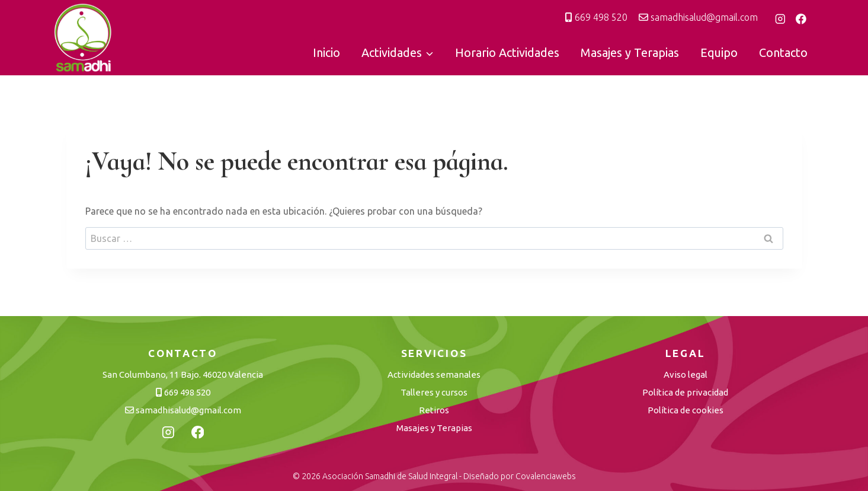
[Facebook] (801, 19)
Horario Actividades (507, 52)
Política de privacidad (685, 392)
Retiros (434, 410)
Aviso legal (686, 374)
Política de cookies (686, 410)
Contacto (783, 52)
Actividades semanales (434, 374)
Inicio (326, 52)
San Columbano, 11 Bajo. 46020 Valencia (183, 374)
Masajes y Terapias (630, 52)
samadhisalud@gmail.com (698, 17)
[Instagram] (780, 19)
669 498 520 (596, 17)
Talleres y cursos (434, 392)
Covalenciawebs (546, 476)
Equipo (719, 52)
